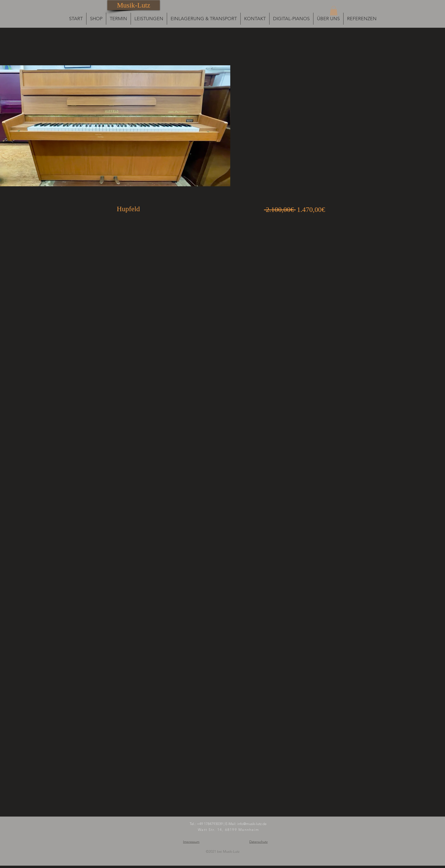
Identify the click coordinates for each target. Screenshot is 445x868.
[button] (334, 11)
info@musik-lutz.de (252, 824)
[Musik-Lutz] (134, 5)
